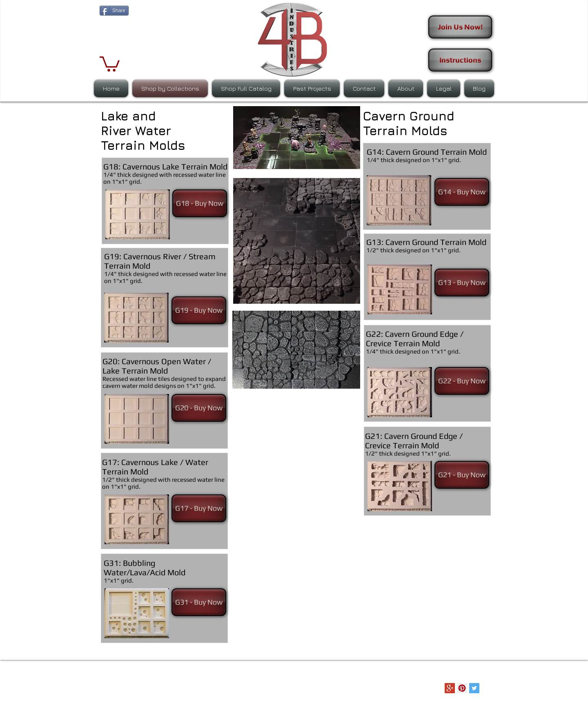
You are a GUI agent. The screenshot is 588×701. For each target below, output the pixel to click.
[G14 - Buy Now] (462, 192)
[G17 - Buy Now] (199, 508)
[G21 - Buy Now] (462, 475)
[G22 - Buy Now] (462, 381)
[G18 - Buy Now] (200, 203)
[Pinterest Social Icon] (462, 688)
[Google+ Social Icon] (450, 688)
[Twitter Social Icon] (474, 688)
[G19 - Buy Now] (199, 310)
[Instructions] (460, 60)
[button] (110, 63)
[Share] (114, 11)
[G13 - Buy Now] (462, 283)
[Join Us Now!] (460, 27)
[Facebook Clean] (438, 688)
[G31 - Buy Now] (199, 602)
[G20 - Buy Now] (199, 408)
